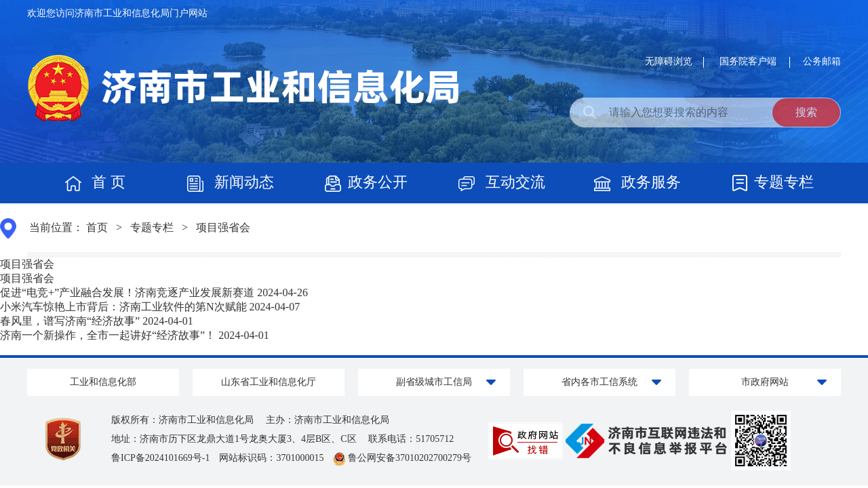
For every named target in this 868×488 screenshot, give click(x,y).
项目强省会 (223, 227)
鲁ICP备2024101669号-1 (165, 458)
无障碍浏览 (669, 61)
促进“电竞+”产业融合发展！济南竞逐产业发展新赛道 (127, 292)
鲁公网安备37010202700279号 (402, 458)
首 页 (95, 182)
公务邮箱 (822, 61)
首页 (97, 227)
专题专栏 (773, 182)
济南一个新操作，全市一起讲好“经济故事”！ (108, 335)
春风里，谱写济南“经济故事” (70, 321)
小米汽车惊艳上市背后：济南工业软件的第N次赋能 (123, 307)
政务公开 (366, 182)
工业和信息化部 (103, 382)
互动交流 (502, 182)
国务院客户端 (749, 61)
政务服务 (637, 182)
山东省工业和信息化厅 (269, 382)
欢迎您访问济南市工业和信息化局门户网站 (117, 13)
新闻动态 (231, 182)
